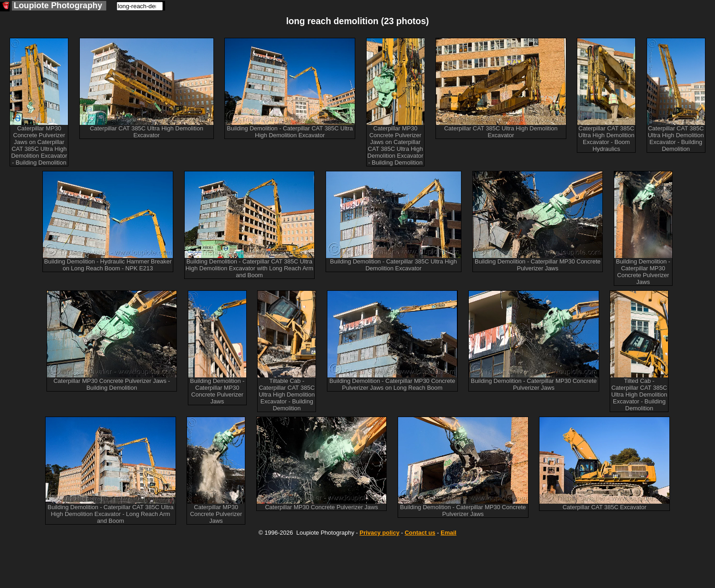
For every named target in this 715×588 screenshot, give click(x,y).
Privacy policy (379, 533)
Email (448, 533)
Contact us (420, 533)
